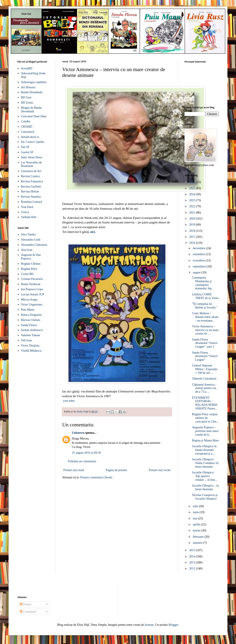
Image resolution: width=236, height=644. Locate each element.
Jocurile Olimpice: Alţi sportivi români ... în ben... (205, 476)
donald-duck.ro (30, 137)
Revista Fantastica (32, 181)
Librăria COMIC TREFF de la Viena (205, 296)
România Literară (32, 202)
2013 (193, 562)
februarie (198, 537)
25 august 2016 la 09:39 (86, 453)
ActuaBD (27, 68)
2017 (193, 237)
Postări (26, 604)
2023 (193, 200)
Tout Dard (27, 207)
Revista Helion (30, 192)
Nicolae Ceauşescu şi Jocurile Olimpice (205, 497)
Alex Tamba (28, 234)
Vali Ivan (26, 340)
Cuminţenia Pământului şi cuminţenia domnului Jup (202, 283)
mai (195, 518)
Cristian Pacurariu (32, 279)
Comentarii (28, 612)
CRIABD (27, 127)
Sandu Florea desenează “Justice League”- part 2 (205, 343)
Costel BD (27, 274)
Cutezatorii (28, 132)
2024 (193, 194)
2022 (193, 206)
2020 (193, 219)
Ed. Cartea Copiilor (33, 142)
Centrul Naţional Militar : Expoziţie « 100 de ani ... (205, 369)
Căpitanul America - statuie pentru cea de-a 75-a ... (204, 388)
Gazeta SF (27, 152)
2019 (193, 225)
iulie (196, 506)
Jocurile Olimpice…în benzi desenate (205, 487)
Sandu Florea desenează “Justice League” (205, 356)
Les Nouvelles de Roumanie (31, 164)
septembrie (200, 266)
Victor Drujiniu (30, 346)
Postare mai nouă (74, 470)
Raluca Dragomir (31, 315)
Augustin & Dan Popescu (31, 257)
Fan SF (25, 147)
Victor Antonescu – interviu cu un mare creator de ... (205, 330)
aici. (93, 232)
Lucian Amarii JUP (33, 294)
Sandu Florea (29, 325)
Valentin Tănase (31, 335)
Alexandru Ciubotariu (34, 245)
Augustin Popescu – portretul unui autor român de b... (205, 431)
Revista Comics (30, 176)
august (197, 272)
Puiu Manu (28, 310)
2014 (193, 556)
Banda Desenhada (32, 92)
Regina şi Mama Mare (205, 440)
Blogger (173, 625)
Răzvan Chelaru (31, 320)
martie (197, 530)
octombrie (199, 260)
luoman (149, 625)
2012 (193, 568)
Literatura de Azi (31, 171)
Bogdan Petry (29, 269)
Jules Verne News (32, 157)
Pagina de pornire (116, 470)
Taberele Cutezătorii (204, 379)
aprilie (197, 524)
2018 (193, 231)
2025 (193, 188)
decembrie (199, 248)
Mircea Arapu (29, 300)
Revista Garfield (31, 187)
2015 (193, 550)
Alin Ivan (27, 250)
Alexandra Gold (31, 240)
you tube (69, 401)
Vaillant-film (29, 217)
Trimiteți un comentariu (82, 461)
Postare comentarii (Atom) (96, 477)
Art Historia (28, 87)
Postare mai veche (160, 470)
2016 (193, 243)
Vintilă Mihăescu (31, 351)
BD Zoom (27, 103)
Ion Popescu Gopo (32, 289)
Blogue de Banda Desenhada (31, 110)
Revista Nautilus (31, 197)
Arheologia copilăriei (34, 82)
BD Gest (26, 97)
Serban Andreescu (32, 330)
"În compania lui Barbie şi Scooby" (204, 306)
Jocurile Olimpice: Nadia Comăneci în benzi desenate (205, 463)
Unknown (78, 433)
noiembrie (199, 254)
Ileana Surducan (31, 284)
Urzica (25, 212)
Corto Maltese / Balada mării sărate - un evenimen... (205, 317)
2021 (193, 213)
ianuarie (198, 543)
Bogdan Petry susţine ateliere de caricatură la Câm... (205, 418)
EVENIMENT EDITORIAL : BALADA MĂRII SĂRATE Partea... (205, 403)
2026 (193, 182)
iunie (196, 512)
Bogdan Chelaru (31, 264)
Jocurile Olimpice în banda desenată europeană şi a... (204, 450)
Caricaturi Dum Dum (34, 116)
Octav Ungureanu (32, 304)
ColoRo (26, 121)
